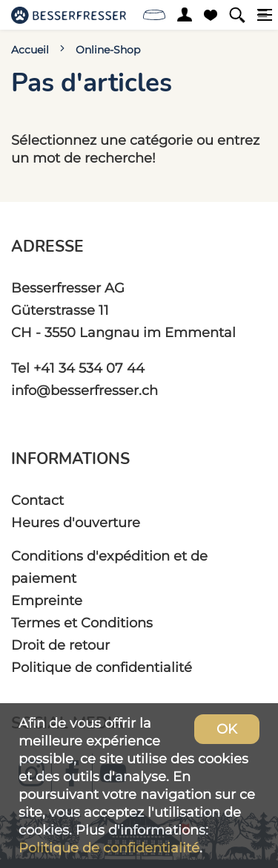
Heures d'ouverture (76, 522)
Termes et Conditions (82, 623)
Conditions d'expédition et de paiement (109, 567)
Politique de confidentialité (102, 667)
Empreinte (47, 600)
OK (227, 729)
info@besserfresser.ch (85, 390)
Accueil (30, 50)
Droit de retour (60, 645)
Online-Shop (108, 50)
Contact (37, 500)
